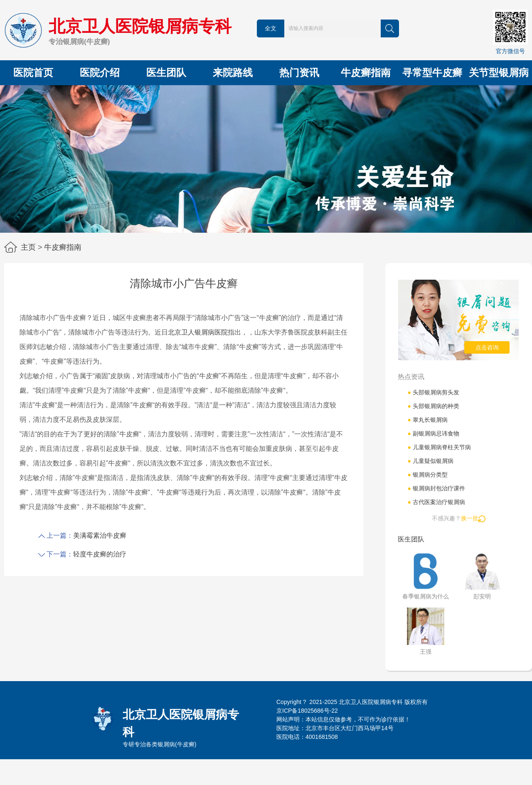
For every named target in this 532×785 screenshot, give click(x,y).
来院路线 (233, 73)
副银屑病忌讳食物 (433, 433)
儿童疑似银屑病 (430, 461)
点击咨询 (487, 347)
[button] (266, 225)
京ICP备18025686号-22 (307, 711)
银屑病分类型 (427, 475)
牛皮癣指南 (366, 73)
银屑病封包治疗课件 (436, 488)
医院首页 (33, 73)
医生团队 (166, 73)
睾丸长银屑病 (427, 420)
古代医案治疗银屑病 (436, 502)
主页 (28, 247)
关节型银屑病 (499, 73)
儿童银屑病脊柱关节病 (439, 447)
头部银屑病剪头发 (433, 392)
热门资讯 (299, 73)
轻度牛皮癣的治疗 (100, 554)
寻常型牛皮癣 (432, 73)
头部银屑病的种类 (433, 406)
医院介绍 (100, 73)
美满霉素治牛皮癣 (100, 535)
